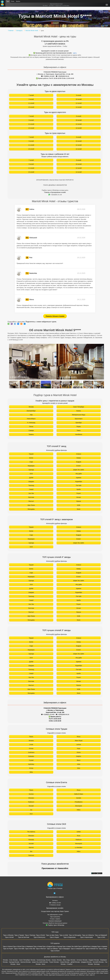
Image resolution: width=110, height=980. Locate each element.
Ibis (31, 851)
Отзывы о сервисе (55, 919)
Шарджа (31, 482)
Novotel (31, 806)
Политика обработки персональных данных (55, 923)
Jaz (31, 810)
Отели (13, 1)
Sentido (79, 798)
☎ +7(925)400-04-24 (62, 76)
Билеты (18, 1)
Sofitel (79, 832)
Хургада (31, 470)
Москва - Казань (51, 960)
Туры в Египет (41, 935)
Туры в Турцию (19, 935)
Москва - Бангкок (20, 962)
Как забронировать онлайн (55, 915)
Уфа (31, 415)
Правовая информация (55, 921)
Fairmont (31, 855)
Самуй (31, 489)
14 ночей (79, 107)
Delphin (79, 756)
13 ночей (31, 107)
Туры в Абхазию (8, 935)
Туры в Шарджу (92, 946)
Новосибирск (31, 419)
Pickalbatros (79, 802)
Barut (79, 760)
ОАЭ (31, 474)
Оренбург (79, 423)
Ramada (31, 840)
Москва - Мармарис (101, 960)
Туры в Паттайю (19, 949)
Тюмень (31, 434)
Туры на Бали (55, 951)
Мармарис (31, 466)
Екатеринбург (31, 411)
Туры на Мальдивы (75, 935)
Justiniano (31, 752)
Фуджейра (79, 482)
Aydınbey (31, 764)
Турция (31, 454)
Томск (79, 430)
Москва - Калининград (38, 960)
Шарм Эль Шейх (79, 470)
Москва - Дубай (70, 962)
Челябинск (79, 434)
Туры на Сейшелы (88, 935)
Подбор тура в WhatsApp (55, 925)
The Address (31, 832)
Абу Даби (79, 474)
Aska (79, 764)
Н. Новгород (31, 423)
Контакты (55, 901)
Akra (79, 768)
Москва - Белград (94, 964)
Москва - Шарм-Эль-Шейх (34, 962)
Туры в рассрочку (55, 917)
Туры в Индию (54, 937)
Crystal (31, 760)
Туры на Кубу (64, 935)
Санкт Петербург (79, 407)
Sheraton (31, 798)
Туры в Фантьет (41, 949)
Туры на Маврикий (101, 935)
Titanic (31, 737)
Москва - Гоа (103, 962)
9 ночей (31, 99)
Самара (31, 430)
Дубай (31, 478)
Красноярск (79, 419)
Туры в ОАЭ (101, 937)
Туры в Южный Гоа (92, 949)
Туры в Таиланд (30, 935)
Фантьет (31, 501)
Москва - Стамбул (67, 964)
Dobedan (31, 756)
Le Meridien (79, 847)
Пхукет (79, 493)
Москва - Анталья (76, 960)
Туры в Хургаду (57, 946)
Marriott (31, 847)
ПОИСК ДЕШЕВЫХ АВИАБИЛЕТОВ (55, 185)
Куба (79, 505)
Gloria (79, 752)
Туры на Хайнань (52, 949)
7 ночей (31, 95)
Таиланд (31, 485)
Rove (79, 836)
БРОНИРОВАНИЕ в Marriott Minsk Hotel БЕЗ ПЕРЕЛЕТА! (55, 180)
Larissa (79, 745)
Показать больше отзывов (55, 316)
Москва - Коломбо (93, 962)
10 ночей (79, 99)
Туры (8, 1)
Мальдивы (31, 509)
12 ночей (79, 103)
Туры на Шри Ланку (52, 935)
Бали (79, 509)
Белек (31, 458)
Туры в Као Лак (30, 949)
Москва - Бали (40, 964)
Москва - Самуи (59, 962)
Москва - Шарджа (81, 962)
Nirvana (31, 741)
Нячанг (79, 497)
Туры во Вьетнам (24, 937)
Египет (79, 466)
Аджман (79, 478)
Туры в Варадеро (64, 949)
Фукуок (79, 501)
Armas (31, 768)
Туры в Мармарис (27, 946)
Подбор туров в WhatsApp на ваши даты (55, 190)
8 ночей (79, 95)
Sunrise (31, 794)
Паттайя (79, 485)
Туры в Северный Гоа (78, 949)
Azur (31, 814)
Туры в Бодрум (47, 946)
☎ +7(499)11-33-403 (48, 76)
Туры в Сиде (103, 949)
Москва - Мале (15, 964)
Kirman (31, 748)
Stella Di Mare (79, 794)
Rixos (79, 737)
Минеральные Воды (79, 415)
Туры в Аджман (102, 946)
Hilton (79, 810)
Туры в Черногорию (86, 937)
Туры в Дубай (82, 946)
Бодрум (79, 462)
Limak (31, 745)
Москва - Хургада (8, 962)
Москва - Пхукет (48, 962)
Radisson (31, 802)
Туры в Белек (17, 946)
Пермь (79, 427)
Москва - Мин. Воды (63, 960)
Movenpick (79, 806)
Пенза (31, 427)
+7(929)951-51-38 (55, 195)
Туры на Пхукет (8, 949)
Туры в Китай (9, 937)
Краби (79, 489)
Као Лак (31, 493)
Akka (31, 772)
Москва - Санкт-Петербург (21, 960)
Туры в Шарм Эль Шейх (70, 946)
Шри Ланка (31, 505)
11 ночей (31, 103)
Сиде (31, 462)
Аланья (79, 454)
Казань (79, 411)
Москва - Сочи (8, 960)
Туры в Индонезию (69, 937)
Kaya (79, 748)
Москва (31, 407)
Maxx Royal (79, 741)
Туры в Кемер (38, 946)
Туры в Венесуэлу (39, 937)
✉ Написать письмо (55, 905)
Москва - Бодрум (88, 960)
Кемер (79, 458)
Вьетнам (31, 497)
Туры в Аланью (8, 946)
